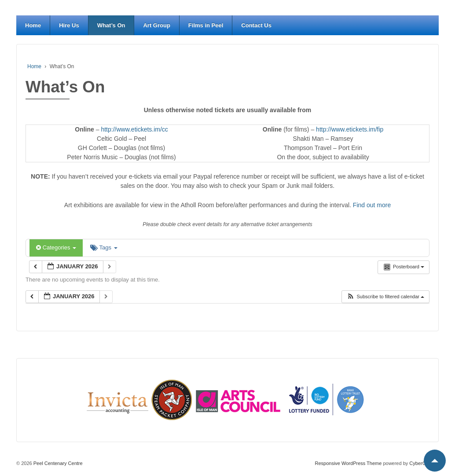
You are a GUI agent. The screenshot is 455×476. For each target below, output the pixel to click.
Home (33, 25)
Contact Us (256, 25)
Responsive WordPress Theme (349, 463)
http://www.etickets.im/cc (134, 129)
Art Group (156, 25)
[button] (385, 297)
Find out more (372, 205)
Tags (104, 247)
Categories (56, 247)
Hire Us (69, 25)
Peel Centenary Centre (57, 463)
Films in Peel (206, 25)
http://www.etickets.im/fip (350, 129)
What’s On (111, 25)
